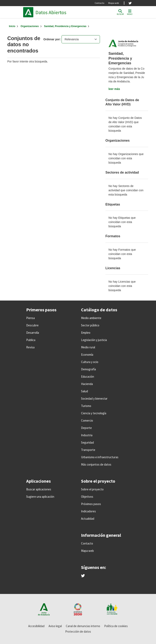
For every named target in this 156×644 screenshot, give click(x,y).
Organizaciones (30, 26)
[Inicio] (12, 26)
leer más (114, 89)
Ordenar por (52, 39)
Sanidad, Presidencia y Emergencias (65, 26)
